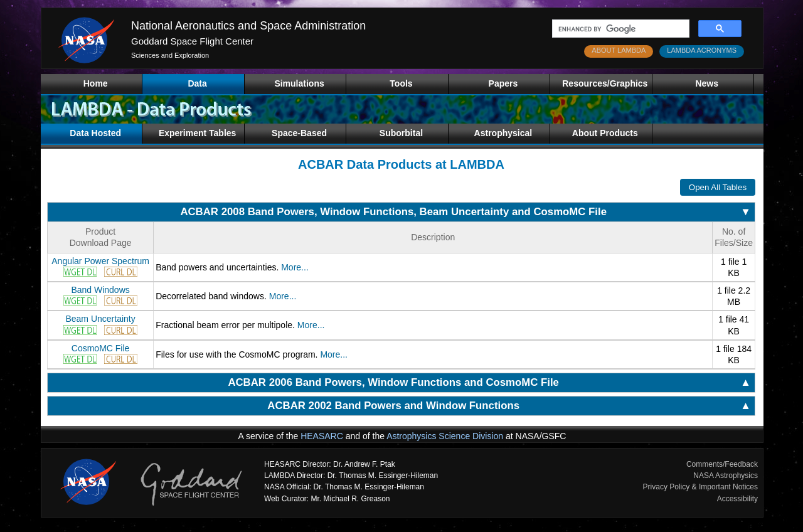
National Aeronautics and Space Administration (248, 26)
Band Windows (100, 290)
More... (295, 267)
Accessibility (737, 499)
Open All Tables (718, 187)
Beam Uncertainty (100, 319)
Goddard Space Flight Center (192, 41)
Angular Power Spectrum (100, 261)
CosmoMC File (101, 348)
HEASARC (322, 436)
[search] (620, 29)
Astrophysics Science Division (445, 436)
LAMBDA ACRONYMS (702, 50)
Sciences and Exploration (170, 55)
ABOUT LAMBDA (619, 50)
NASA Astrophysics (726, 476)
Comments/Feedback (722, 464)
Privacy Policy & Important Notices (700, 487)
